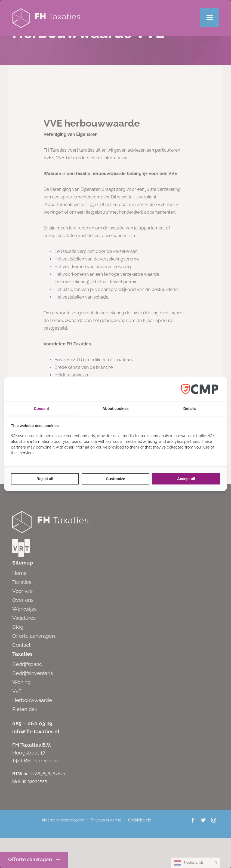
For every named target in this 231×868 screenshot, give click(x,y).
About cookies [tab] (115, 409)
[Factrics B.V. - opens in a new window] (200, 389)
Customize (115, 479)
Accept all (186, 479)
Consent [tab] (41, 409)
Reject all (45, 479)
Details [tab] (190, 409)
